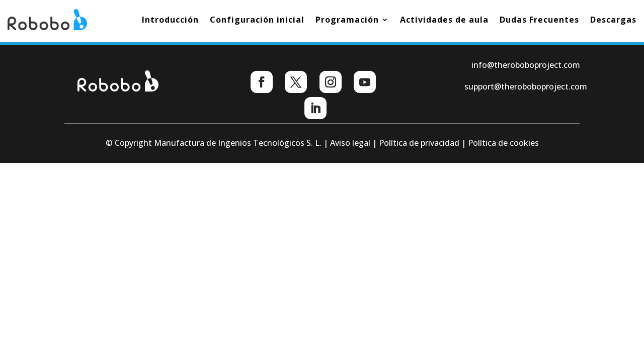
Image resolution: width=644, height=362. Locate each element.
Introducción (170, 20)
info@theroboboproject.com (526, 65)
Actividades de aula (444, 20)
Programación (347, 20)
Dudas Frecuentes (539, 20)
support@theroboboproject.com (526, 86)
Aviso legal (350, 143)
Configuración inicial (257, 20)
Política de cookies (503, 143)
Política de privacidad (419, 143)
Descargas (613, 20)
